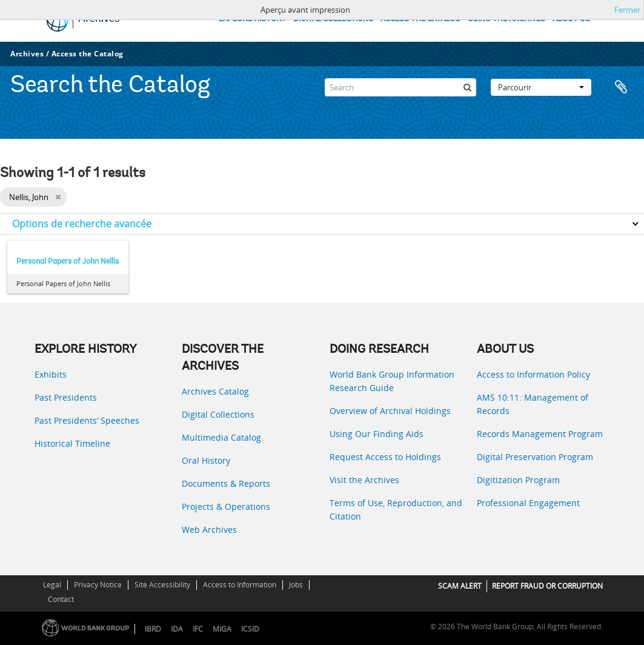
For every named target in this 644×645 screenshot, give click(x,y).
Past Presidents (66, 397)
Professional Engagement (528, 503)
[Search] (400, 87)
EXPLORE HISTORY (252, 19)
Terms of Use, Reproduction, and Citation (396, 510)
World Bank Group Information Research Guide (392, 381)
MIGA (222, 629)
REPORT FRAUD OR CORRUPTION (547, 586)
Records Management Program (540, 434)
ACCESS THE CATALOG (420, 19)
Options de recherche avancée (82, 224)
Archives (27, 54)
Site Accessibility (162, 585)
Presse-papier (621, 87)
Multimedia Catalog (221, 437)
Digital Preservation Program (535, 457)
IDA (177, 629)
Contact (61, 599)
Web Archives (209, 530)
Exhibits (51, 374)
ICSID (250, 629)
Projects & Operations (226, 506)
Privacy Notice (98, 585)
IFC (198, 629)
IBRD (153, 629)
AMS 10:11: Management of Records (533, 404)
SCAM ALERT (460, 586)
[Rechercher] (467, 87)
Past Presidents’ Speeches (87, 420)
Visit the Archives (364, 480)
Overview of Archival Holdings (390, 411)
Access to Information (240, 585)
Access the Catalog (88, 54)
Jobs (296, 585)
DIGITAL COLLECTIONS (333, 19)
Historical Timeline (72, 443)
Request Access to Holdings (385, 457)
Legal (52, 585)
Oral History (206, 460)
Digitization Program (518, 480)
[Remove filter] (58, 197)
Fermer (627, 10)
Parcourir (541, 87)
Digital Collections (218, 414)
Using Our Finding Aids (377, 434)
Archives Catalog (215, 391)
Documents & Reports (226, 483)
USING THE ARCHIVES (506, 19)
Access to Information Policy (533, 374)
